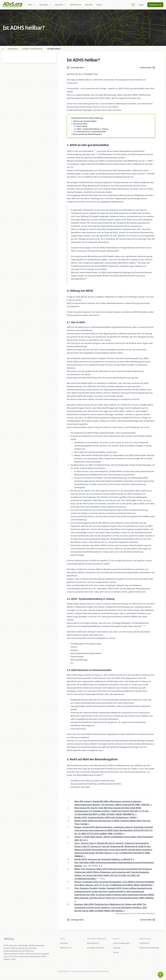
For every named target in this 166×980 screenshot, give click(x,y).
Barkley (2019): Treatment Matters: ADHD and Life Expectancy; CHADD (105, 817)
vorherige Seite (75, 68)
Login (141, 5)
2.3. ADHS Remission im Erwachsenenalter (90, 132)
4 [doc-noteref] (97, 154)
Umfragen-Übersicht (96, 948)
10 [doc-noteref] (86, 278)
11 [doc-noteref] (142, 626)
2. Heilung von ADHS (79, 124)
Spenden (89, 5)
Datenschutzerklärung (149, 948)
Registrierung (155, 5)
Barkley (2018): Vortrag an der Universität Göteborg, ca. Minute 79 (103, 859)
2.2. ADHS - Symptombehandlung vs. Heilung (91, 129)
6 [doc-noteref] (74, 167)
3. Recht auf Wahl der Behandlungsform (87, 134)
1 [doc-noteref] (94, 151)
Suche (99, 5)
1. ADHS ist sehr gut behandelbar (84, 121)
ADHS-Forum (76, 5)
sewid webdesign (101, 971)
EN (133, 5)
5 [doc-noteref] (125, 157)
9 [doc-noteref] (137, 262)
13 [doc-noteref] (103, 775)
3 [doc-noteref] (96, 154)
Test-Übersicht (93, 943)
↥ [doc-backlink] (151, 805)
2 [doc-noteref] (95, 151)
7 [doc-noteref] (145, 173)
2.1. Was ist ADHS (80, 126)
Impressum (145, 943)
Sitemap (117, 948)
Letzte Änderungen (121, 943)
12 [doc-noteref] (145, 626)
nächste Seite (148, 68)
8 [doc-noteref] (119, 250)
